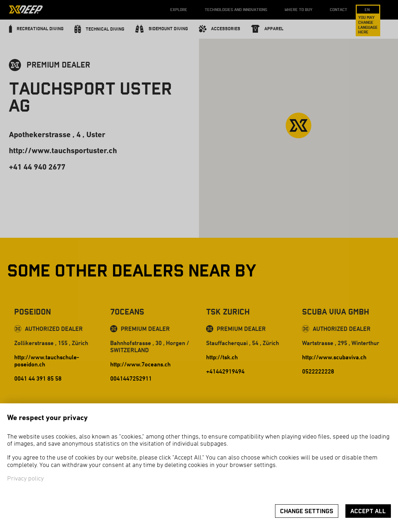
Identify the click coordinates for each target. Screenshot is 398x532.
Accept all (368, 511)
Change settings (307, 511)
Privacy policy (25, 479)
